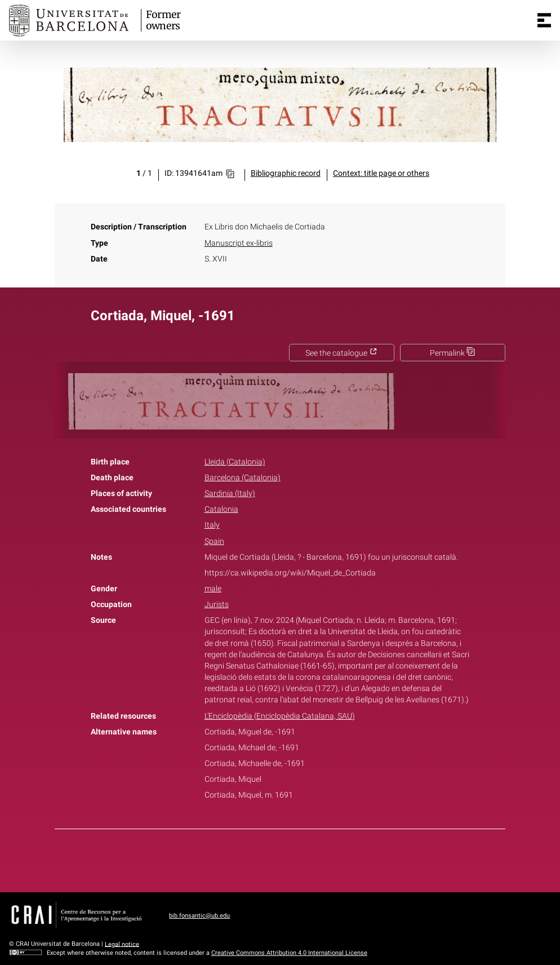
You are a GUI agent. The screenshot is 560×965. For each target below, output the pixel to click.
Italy (212, 525)
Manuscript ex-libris (239, 243)
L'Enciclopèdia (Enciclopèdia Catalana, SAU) (280, 716)
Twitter (274, 858)
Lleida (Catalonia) (235, 462)
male (213, 589)
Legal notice (122, 944)
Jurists (217, 605)
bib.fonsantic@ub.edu (199, 916)
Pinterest (300, 858)
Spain (214, 541)
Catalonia (221, 509)
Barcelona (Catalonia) (243, 478)
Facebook (248, 858)
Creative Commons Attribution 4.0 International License (289, 953)
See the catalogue (341, 353)
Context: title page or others (381, 173)
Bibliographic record (286, 173)
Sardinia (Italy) (230, 493)
